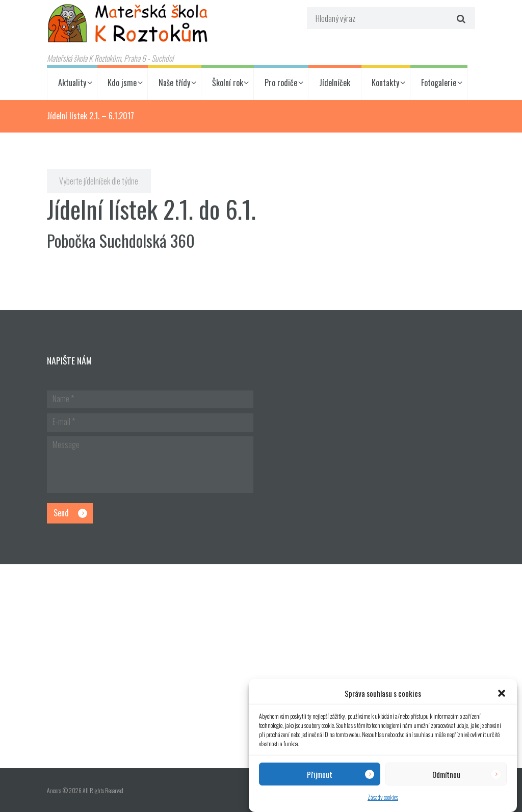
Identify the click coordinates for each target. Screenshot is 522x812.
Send (61, 513)
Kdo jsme (122, 83)
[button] (502, 693)
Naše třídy (174, 83)
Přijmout (320, 774)
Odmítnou (446, 774)
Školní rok (228, 83)
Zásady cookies (383, 797)
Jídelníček (335, 83)
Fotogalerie (439, 83)
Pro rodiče (281, 83)
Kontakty (385, 83)
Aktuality (72, 83)
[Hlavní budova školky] (261, 666)
